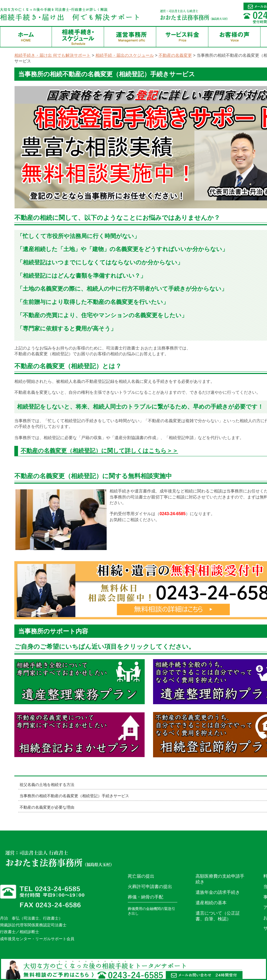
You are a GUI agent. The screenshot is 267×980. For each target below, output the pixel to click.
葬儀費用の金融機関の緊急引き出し (151, 911)
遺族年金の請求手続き (218, 892)
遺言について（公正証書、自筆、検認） (218, 916)
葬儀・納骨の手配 (145, 897)
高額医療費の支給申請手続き (220, 879)
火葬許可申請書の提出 (150, 887)
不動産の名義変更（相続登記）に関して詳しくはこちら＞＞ (99, 451)
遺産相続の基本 (211, 903)
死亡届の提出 (141, 876)
